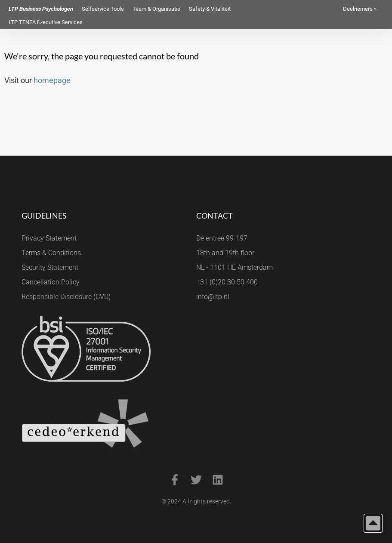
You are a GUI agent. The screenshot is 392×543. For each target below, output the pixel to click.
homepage (52, 80)
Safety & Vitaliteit (210, 9)
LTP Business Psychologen (41, 9)
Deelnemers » (360, 9)
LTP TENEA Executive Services (46, 22)
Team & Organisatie (156, 9)
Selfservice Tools (103, 9)
